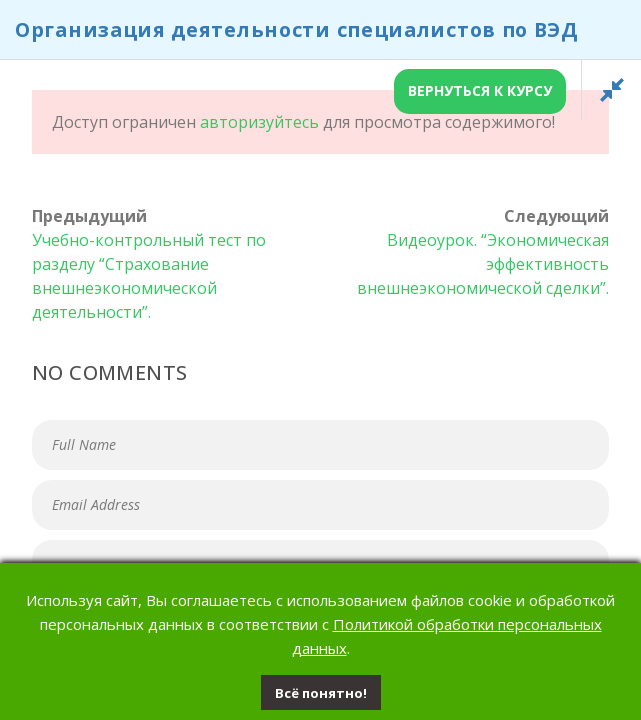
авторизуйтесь (259, 122)
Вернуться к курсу (480, 90)
